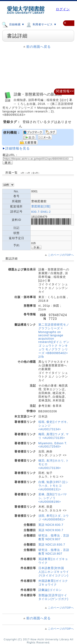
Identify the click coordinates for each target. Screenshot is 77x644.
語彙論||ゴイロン (50, 590)
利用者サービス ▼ (41, 24)
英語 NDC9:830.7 (51, 530)
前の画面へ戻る (38, 47)
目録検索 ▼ (13, 24)
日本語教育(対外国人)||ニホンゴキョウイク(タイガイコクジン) (54, 572)
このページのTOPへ (61, 255)
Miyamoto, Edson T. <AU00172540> (53, 445)
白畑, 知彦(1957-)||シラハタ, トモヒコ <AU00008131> (53, 486)
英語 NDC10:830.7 (52, 545)
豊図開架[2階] (41, 206)
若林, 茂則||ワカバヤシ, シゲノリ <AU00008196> (53, 498)
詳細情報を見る (18, 148)
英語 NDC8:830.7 (51, 525)
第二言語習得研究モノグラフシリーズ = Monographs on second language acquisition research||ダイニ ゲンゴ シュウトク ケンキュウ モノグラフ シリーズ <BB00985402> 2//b (54, 341)
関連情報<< (65, 91)
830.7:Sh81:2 (41, 212)
